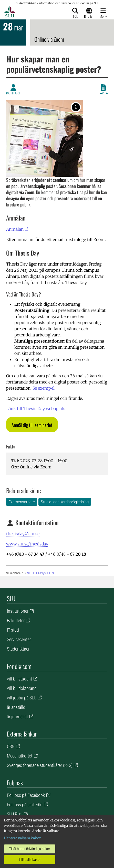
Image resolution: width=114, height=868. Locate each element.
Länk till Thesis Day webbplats (36, 409)
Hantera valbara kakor (22, 838)
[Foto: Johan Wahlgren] (76, 107)
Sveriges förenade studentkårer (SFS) (40, 765)
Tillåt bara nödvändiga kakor (30, 849)
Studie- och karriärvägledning (65, 502)
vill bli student (19, 679)
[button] (32, 425)
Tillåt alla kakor (30, 860)
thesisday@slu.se (23, 534)
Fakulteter (16, 620)
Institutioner (18, 611)
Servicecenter (19, 639)
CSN (11, 746)
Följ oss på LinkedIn (25, 805)
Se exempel (44, 388)
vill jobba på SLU (22, 698)
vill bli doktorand (22, 688)
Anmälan (15, 229)
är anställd (16, 707)
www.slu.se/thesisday (27, 544)
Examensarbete (22, 502)
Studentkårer (18, 649)
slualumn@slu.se (41, 573)
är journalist (17, 717)
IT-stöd (13, 630)
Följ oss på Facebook (26, 795)
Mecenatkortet (20, 756)
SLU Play (15, 814)
